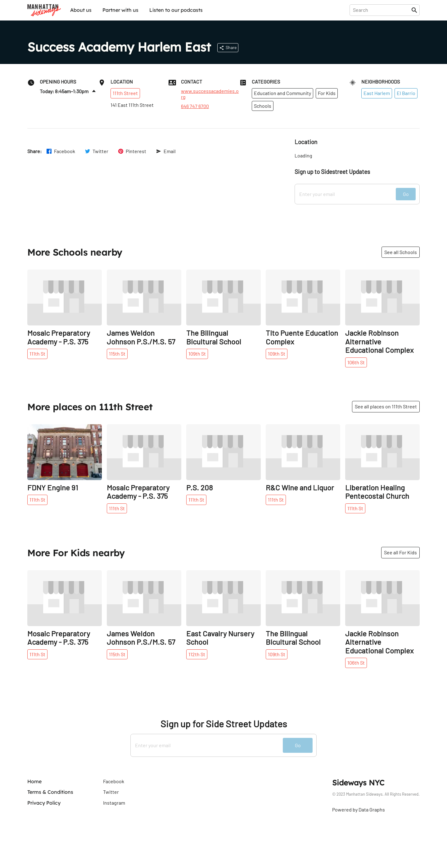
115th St (117, 354)
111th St (37, 354)
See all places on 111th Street (386, 406)
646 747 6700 (195, 106)
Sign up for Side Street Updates (224, 724)
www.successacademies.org (210, 94)
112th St (197, 654)
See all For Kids (400, 552)
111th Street (125, 93)
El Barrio (406, 93)
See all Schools (401, 252)
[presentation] (382, 10)
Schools (263, 106)
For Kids (327, 93)
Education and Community (282, 93)
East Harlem (377, 93)
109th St (197, 354)
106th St (356, 362)
